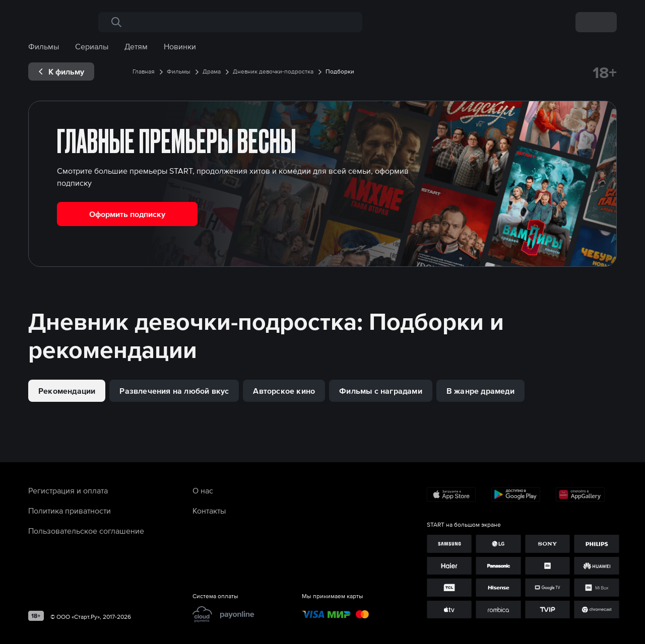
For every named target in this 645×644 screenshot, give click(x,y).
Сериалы (92, 46)
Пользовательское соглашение (86, 531)
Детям (136, 46)
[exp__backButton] (61, 71)
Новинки (180, 46)
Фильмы (44, 46)
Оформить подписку (127, 214)
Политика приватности (70, 511)
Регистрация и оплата (68, 490)
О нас (203, 490)
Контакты (209, 511)
